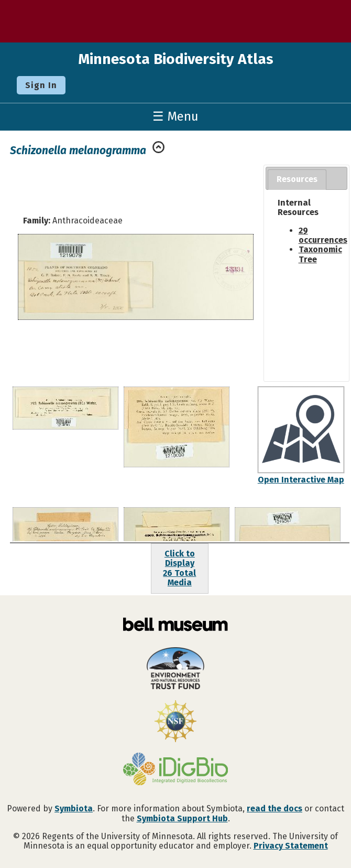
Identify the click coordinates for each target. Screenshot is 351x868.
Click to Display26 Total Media (179, 568)
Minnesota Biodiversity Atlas (176, 59)
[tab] (297, 180)
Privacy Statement (291, 846)
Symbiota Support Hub (182, 818)
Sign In (41, 85)
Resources (297, 179)
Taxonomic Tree (320, 254)
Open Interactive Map (301, 480)
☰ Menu (175, 116)
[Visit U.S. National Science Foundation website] (175, 722)
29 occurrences (323, 235)
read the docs (275, 808)
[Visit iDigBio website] (175, 770)
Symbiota (74, 808)
